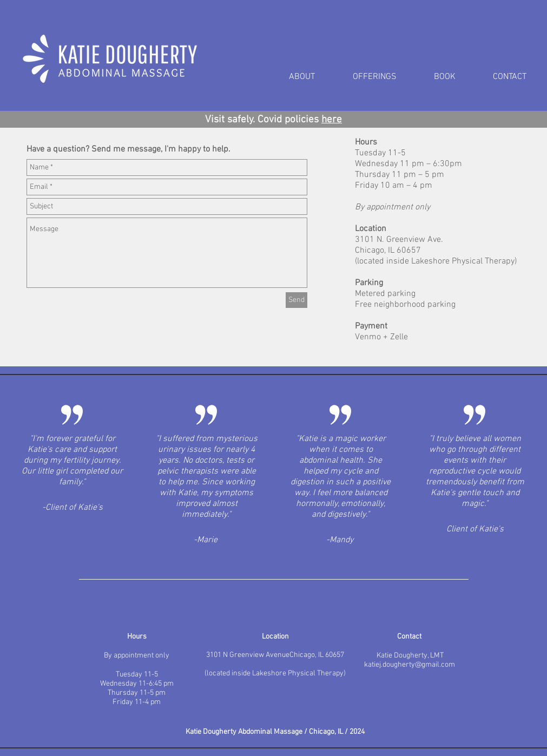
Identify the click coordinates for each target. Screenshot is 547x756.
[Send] (296, 300)
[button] (385, 77)
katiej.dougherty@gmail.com (410, 665)
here (332, 120)
